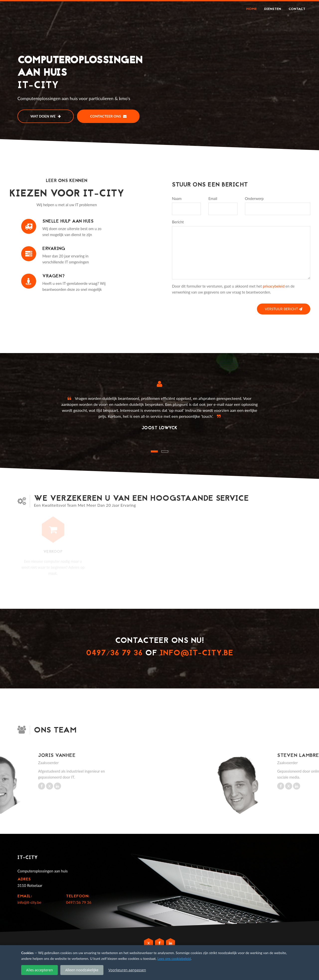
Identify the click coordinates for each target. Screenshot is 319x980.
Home (251, 9)
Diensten (273, 9)
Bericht (178, 222)
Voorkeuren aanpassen (127, 970)
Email (213, 198)
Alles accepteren (40, 970)
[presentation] (210, 307)
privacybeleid (274, 286)
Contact (297, 9)
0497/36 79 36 (114, 653)
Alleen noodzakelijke (82, 970)
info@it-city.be (197, 653)
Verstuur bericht (284, 309)
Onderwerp (254, 198)
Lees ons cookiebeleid (174, 958)
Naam (177, 198)
